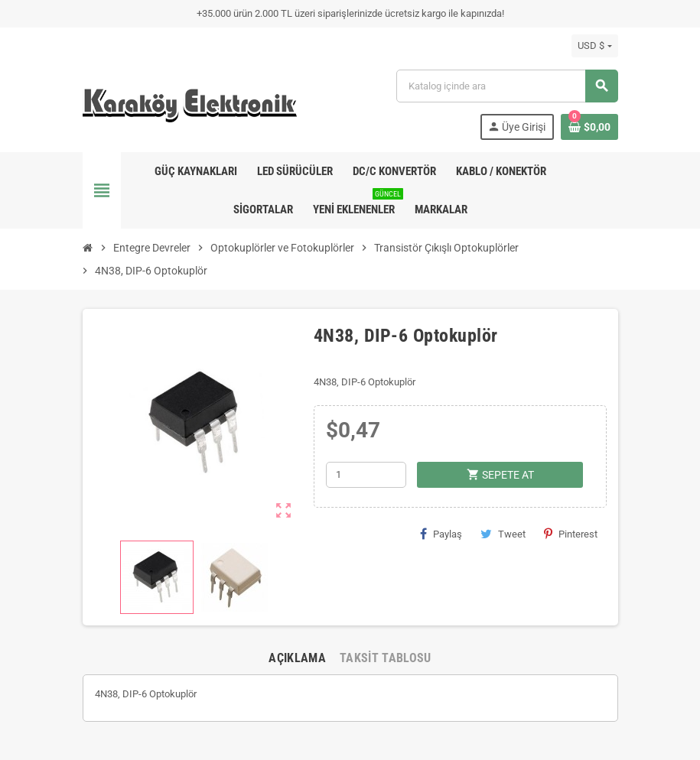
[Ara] (506, 86)
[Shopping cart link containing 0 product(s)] (589, 127)
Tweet (503, 534)
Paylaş (441, 534)
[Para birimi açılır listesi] (594, 46)
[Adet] (366, 475)
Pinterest (571, 534)
